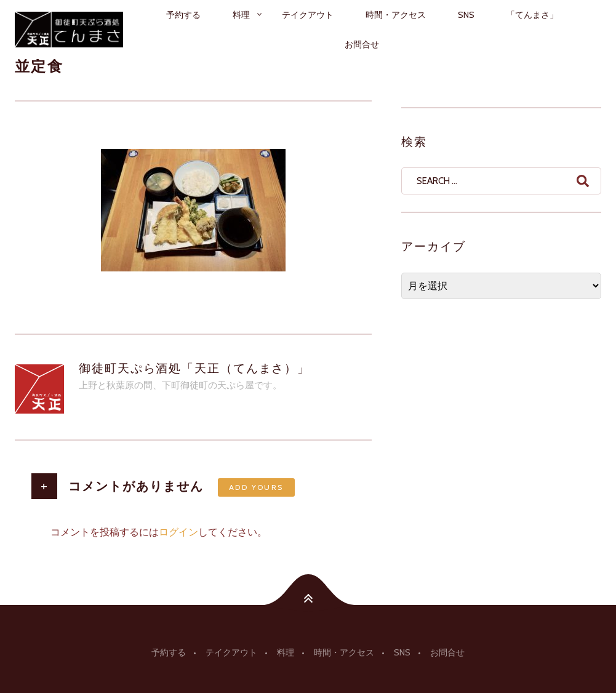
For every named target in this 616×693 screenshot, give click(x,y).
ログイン (178, 532)
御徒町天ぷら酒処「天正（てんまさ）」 (194, 368)
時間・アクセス (396, 15)
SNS (466, 15)
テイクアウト (308, 15)
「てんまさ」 (532, 15)
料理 (241, 15)
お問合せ (362, 44)
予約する (183, 15)
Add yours (256, 487)
